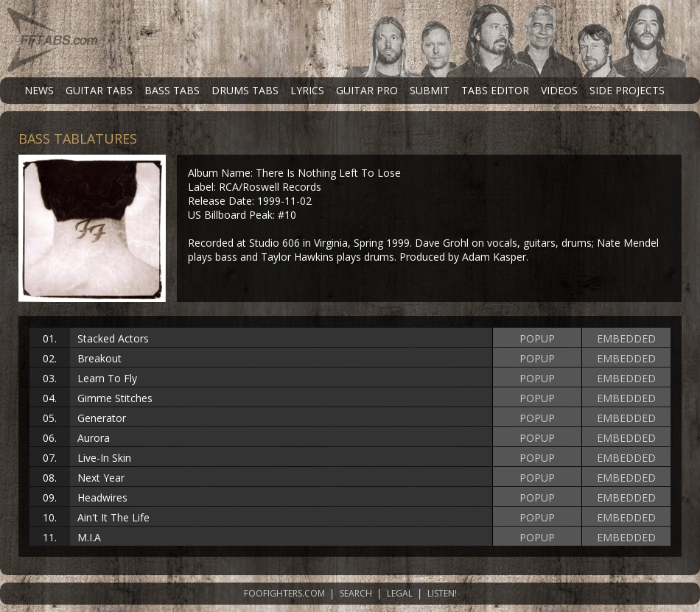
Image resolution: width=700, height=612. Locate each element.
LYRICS (307, 90)
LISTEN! (442, 593)
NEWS (39, 90)
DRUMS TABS (245, 90)
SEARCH (356, 593)
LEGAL (400, 593)
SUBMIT (430, 90)
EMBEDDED (626, 338)
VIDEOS (559, 90)
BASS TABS (172, 90)
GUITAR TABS (99, 90)
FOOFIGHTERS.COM (284, 593)
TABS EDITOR (495, 90)
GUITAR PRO (367, 90)
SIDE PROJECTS (627, 90)
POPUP (537, 338)
